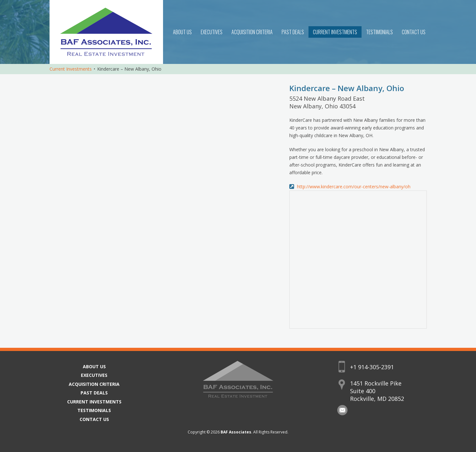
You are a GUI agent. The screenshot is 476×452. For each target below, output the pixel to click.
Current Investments (335, 32)
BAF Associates (236, 432)
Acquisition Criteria (252, 32)
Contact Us (414, 32)
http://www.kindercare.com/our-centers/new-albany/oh (354, 187)
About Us (182, 32)
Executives (212, 32)
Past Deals (293, 32)
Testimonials (379, 32)
